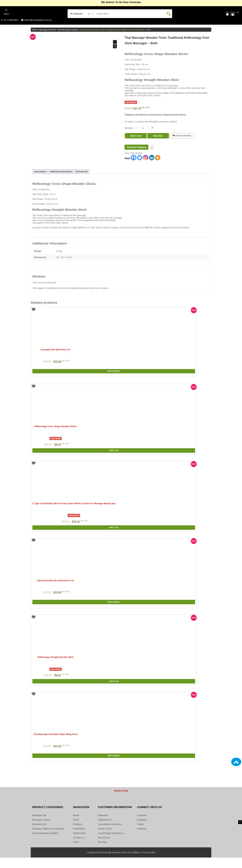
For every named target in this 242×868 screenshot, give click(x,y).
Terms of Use (105, 839)
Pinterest (142, 839)
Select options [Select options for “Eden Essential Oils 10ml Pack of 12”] (114, 611)
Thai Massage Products (68, 31)
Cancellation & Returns (110, 835)
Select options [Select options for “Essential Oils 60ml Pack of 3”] (114, 376)
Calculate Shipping (136, 149)
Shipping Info (105, 830)
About (76, 830)
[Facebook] (134, 159)
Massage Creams (41, 830)
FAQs (76, 853)
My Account (104, 848)
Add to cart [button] (114, 455)
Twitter (140, 835)
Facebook (142, 826)
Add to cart (136, 137)
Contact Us (79, 848)
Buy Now (158, 137)
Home (35, 31)
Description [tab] (40, 173)
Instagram (142, 830)
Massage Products (47, 31)
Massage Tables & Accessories (48, 839)
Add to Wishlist (182, 137)
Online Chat (121, 801)
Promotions (79, 839)
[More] (158, 159)
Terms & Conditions (131, 863)
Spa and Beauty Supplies (45, 844)
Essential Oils (39, 835)
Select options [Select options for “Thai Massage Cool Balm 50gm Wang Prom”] (114, 768)
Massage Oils (39, 826)
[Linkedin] (152, 159)
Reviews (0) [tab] (81, 173)
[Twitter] (140, 159)
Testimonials (80, 844)
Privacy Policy (149, 863)
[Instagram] (146, 159)
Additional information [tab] (61, 173)
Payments (103, 826)
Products (78, 835)
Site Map (103, 853)
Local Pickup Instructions (111, 844)
